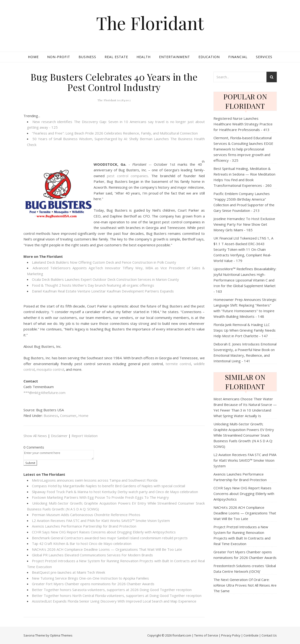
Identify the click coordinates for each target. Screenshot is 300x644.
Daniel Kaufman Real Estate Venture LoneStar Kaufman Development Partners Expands (103, 291)
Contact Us (269, 635)
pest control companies (127, 176)
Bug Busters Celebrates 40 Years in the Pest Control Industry (114, 82)
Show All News (35, 436)
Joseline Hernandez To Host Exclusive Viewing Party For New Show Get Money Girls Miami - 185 (244, 224)
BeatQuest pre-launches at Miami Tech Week (68, 572)
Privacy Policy (231, 635)
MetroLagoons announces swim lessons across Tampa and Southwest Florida (95, 480)
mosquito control (50, 369)
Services (264, 57)
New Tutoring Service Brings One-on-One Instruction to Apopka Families (90, 578)
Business (87, 57)
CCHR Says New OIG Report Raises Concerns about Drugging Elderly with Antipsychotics (104, 532)
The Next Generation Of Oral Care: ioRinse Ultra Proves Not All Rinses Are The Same (245, 585)
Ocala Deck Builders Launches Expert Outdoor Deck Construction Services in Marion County (105, 279)
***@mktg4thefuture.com (44, 393)
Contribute (251, 635)
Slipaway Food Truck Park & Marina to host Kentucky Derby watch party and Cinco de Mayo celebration (115, 492)
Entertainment (175, 57)
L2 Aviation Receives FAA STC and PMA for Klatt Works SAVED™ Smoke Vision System (101, 520)
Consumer (68, 416)
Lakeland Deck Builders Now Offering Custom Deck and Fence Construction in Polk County (104, 262)
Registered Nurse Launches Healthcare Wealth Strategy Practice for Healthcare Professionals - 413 (243, 124)
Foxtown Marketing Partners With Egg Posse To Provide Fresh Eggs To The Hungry (100, 497)
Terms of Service (206, 635)
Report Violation (85, 436)
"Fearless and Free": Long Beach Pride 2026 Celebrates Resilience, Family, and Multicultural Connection (115, 133)
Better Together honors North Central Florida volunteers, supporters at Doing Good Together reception (117, 595)
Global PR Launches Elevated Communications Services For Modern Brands (92, 555)
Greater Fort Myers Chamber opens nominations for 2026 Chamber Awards (93, 584)
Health (144, 57)
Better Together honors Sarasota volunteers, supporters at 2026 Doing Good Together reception (112, 590)
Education (209, 57)
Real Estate (116, 57)
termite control (178, 364)
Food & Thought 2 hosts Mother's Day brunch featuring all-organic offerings (93, 285)
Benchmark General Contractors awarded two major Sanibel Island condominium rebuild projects (110, 538)
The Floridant (150, 23)
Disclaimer (59, 436)
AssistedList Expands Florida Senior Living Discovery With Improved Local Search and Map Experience (114, 601)
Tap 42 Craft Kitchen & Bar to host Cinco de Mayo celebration (82, 543)
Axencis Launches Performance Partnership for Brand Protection (84, 526)
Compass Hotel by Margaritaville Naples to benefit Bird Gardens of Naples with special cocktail (108, 486)
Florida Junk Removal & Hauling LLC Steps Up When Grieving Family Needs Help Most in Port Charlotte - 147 (245, 330)
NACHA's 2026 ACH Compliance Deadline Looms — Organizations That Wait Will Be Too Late (107, 549)
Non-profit (59, 57)
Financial (238, 57)
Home (33, 57)
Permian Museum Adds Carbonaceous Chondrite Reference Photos (86, 515)
